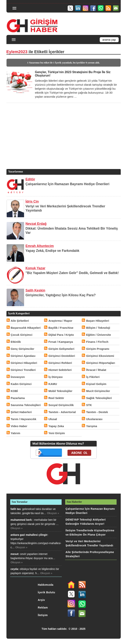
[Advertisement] (63, 142)
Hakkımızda (46, 585)
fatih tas (16, 509)
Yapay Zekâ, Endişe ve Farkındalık (53, 251)
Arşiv (42, 600)
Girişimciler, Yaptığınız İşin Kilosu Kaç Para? (61, 295)
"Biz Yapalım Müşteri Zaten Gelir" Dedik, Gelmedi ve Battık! (72, 273)
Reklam (43, 608)
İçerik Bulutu (47, 592)
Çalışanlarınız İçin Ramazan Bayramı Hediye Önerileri (68, 184)
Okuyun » (53, 513)
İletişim (43, 615)
